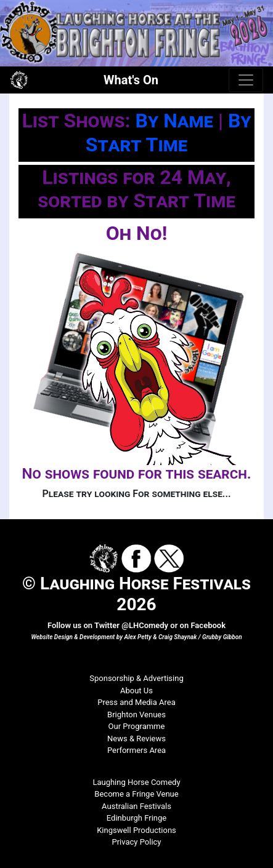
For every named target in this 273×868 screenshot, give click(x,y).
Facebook (208, 625)
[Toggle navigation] (246, 80)
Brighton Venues (136, 715)
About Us (136, 691)
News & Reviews (136, 739)
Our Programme (137, 726)
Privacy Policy (136, 842)
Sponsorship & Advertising (136, 678)
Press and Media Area (136, 702)
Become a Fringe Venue (136, 794)
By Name (174, 121)
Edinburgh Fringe (136, 818)
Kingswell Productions (136, 830)
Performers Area (136, 750)
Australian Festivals (136, 806)
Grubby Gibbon (222, 637)
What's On (131, 80)
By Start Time (169, 132)
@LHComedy (145, 625)
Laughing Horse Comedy (136, 782)
